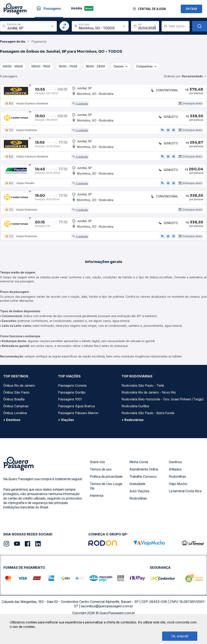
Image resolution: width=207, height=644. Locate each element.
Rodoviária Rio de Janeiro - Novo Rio (149, 415)
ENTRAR (191, 9)
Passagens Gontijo (72, 415)
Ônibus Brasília (14, 422)
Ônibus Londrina (15, 435)
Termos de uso (101, 492)
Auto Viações (139, 513)
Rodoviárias (138, 521)
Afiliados (175, 492)
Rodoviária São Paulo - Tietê (143, 408)
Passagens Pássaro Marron (78, 435)
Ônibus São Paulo (16, 415)
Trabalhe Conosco (143, 499)
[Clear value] (155, 26)
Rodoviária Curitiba (135, 428)
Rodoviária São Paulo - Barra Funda (148, 435)
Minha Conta (139, 484)
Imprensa (97, 518)
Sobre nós (97, 484)
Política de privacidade (106, 499)
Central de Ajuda (152, 9)
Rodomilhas (177, 499)
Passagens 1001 (70, 422)
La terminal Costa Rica (185, 513)
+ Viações (66, 442)
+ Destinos (12, 442)
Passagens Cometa (72, 408)
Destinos (175, 484)
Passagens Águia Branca (76, 428)
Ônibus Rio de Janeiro (19, 408)
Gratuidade (137, 506)
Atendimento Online (144, 492)
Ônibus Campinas (16, 428)
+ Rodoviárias (133, 442)
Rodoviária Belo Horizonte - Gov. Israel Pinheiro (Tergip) (163, 422)
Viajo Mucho (178, 506)
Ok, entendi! (180, 636)
